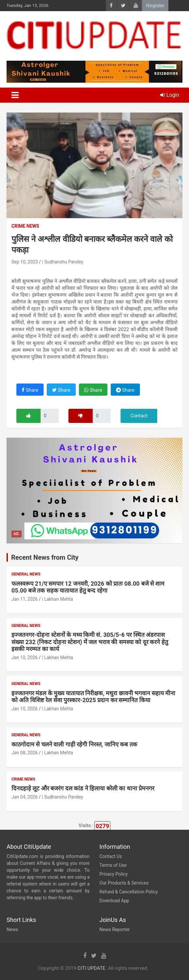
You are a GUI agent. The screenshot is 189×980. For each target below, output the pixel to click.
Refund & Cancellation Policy (129, 892)
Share (30, 390)
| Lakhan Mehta (57, 599)
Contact (139, 416)
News (12, 929)
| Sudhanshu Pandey (63, 262)
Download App (114, 901)
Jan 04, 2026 (25, 797)
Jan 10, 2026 (25, 657)
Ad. (17, 534)
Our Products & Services (124, 883)
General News (26, 574)
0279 (102, 826)
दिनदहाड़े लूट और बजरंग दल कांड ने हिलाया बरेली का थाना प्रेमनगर (83, 788)
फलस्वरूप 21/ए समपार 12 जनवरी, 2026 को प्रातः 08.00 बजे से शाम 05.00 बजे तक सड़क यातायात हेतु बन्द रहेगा (88, 587)
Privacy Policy (114, 874)
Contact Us (111, 856)
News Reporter (115, 929)
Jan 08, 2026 (25, 753)
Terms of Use (113, 865)
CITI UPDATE (91, 968)
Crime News (25, 226)
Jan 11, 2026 (25, 599)
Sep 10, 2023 (25, 262)
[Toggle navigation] (15, 95)
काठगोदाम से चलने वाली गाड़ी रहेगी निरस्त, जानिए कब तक (74, 744)
